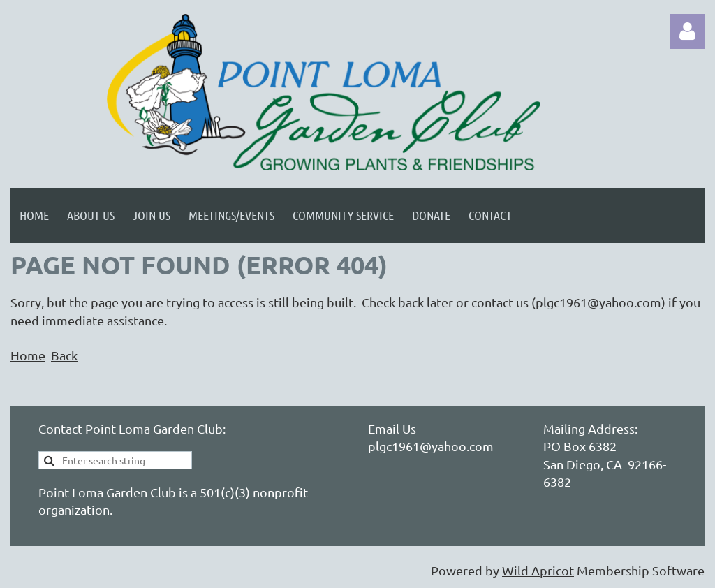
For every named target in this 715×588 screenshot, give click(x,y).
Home (28, 355)
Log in (687, 31)
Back (64, 355)
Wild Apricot (538, 570)
